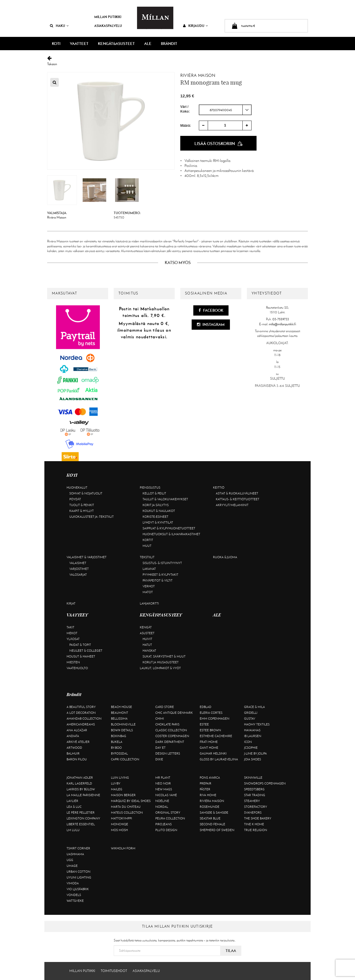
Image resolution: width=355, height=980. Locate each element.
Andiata (73, 736)
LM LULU (73, 830)
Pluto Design (166, 830)
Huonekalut (77, 488)
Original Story (168, 813)
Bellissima (119, 719)
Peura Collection (170, 818)
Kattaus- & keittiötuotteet (238, 499)
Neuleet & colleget (86, 651)
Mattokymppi (121, 818)
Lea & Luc (74, 807)
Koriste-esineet (155, 517)
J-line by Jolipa (255, 753)
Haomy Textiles (257, 724)
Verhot (149, 586)
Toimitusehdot (114, 971)
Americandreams (81, 724)
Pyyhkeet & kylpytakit (160, 575)
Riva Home (208, 795)
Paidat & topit (80, 645)
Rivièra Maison (198, 75)
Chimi (160, 719)
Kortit (148, 540)
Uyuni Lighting (79, 877)
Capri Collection (125, 759)
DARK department (170, 742)
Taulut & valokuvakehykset (165, 499)
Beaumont (120, 713)
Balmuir (73, 753)
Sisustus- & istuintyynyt (162, 563)
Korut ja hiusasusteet (161, 662)
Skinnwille (253, 778)
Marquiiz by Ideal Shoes (131, 801)
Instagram (211, 324)
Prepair (206, 783)
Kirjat (71, 603)
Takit (70, 627)
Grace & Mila (254, 707)
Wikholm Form (123, 848)
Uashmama (75, 854)
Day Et (160, 748)
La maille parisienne (83, 795)
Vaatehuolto (77, 668)
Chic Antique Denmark (174, 713)
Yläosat (73, 639)
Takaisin (177, 61)
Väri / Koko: (185, 109)
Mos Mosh (119, 830)
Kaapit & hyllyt (82, 511)
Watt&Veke (75, 901)
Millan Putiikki (108, 17)
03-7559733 (281, 319)
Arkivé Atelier (78, 742)
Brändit (169, 44)
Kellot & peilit (154, 493)
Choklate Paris (167, 724)
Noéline (162, 801)
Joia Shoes (253, 759)
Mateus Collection (127, 813)
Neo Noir (163, 783)
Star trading (255, 795)
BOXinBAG (119, 736)
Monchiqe (120, 824)
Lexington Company (83, 818)
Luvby (116, 783)
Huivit (147, 639)
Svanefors (253, 813)
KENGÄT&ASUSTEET (116, 44)
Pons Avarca (210, 778)
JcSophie (251, 748)
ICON (248, 742)
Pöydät (75, 499)
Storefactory (256, 807)
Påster (205, 789)
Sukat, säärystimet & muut (164, 656)
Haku (59, 26)
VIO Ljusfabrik (78, 889)
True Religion (256, 830)
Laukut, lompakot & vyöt (160, 668)
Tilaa (231, 951)
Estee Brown (210, 730)
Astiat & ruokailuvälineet (237, 493)
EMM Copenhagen (215, 719)
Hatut (147, 645)
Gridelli (251, 713)
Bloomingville (123, 724)
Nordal (162, 807)
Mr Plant (163, 778)
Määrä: (186, 126)
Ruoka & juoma (225, 557)
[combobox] (225, 110)
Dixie (159, 759)
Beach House (121, 707)
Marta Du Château (126, 807)
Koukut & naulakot (159, 511)
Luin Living (120, 778)
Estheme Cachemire (216, 736)
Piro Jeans (163, 824)
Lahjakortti (149, 603)
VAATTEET (79, 44)
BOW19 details (122, 730)
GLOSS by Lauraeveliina (219, 759)
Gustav (250, 719)
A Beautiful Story (81, 707)
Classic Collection (171, 730)
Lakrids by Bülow (81, 789)
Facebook (211, 310)
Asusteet (147, 633)
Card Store (165, 707)
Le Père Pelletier (81, 813)
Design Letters (168, 753)
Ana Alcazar (77, 730)
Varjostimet (79, 569)
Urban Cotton (78, 872)
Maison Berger (123, 795)
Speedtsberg (254, 789)
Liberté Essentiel (81, 824)
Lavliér (72, 801)
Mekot (72, 633)
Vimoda (73, 883)
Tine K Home (254, 824)
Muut (147, 546)
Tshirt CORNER (78, 848)
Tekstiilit (147, 557)
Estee (204, 724)
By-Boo (116, 748)
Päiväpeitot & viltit (158, 580)
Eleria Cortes (211, 713)
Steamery (252, 801)
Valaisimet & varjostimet (87, 557)
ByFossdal (119, 753)
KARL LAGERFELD (79, 783)
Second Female (212, 824)
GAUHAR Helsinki (213, 753)
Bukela (117, 742)
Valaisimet (78, 563)
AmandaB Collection (84, 719)
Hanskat (149, 651)
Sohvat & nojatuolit (86, 493)
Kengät (146, 627)
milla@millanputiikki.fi (282, 324)
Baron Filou (77, 759)
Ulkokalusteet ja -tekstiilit (92, 517)
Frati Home (209, 742)
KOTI (56, 44)
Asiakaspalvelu (108, 26)
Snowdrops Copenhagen (265, 783)
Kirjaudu (196, 26)
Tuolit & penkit (82, 505)
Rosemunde (210, 807)
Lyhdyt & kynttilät (158, 522)
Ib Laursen (253, 736)
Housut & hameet (81, 656)
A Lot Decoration (81, 713)
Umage (72, 866)
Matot (148, 592)
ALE (148, 44)
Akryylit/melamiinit (232, 505)
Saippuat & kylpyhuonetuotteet (169, 528)
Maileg (117, 789)
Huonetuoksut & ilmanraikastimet (171, 534)
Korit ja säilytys (156, 505)
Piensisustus (150, 488)
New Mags (164, 789)
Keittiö (219, 488)
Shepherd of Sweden (217, 830)
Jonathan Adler (80, 778)
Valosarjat (78, 575)
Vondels (74, 895)
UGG (70, 860)
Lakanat (149, 569)
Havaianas (252, 730)
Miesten (73, 662)
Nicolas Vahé (166, 795)
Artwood (74, 748)
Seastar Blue (210, 818)
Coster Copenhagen (172, 736)
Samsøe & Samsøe (214, 813)
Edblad (206, 707)
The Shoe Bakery (258, 818)
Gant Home (209, 748)
